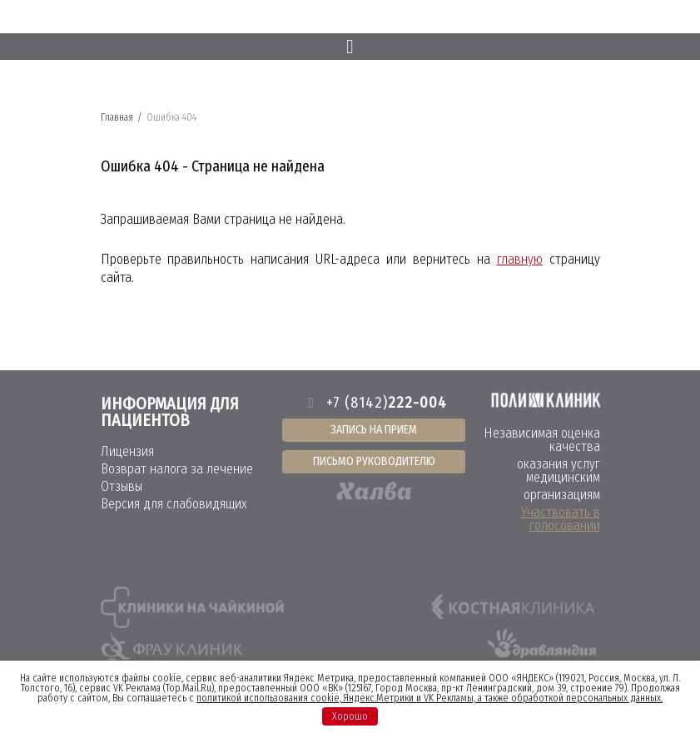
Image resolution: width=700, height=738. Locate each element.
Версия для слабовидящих (174, 504)
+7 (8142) (374, 403)
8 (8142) (480, 18)
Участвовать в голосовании (561, 519)
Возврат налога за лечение (177, 469)
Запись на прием (374, 430)
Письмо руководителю (374, 461)
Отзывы (122, 486)
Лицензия (127, 451)
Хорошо (350, 716)
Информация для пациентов (170, 412)
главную (520, 259)
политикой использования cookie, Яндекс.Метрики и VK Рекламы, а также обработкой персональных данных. (429, 698)
